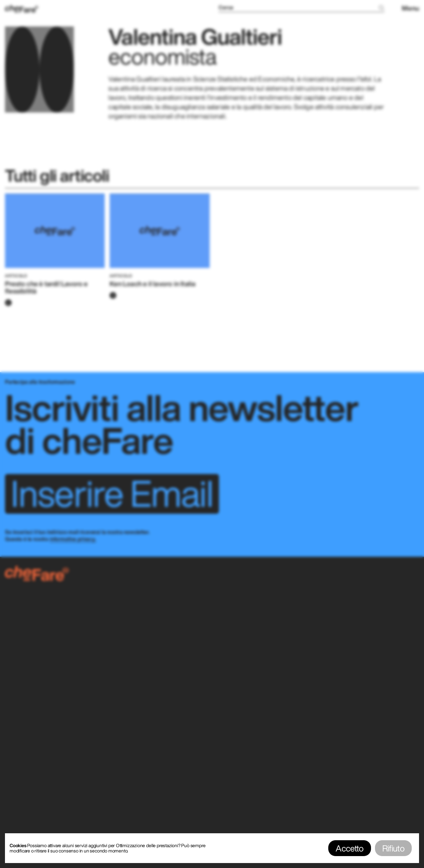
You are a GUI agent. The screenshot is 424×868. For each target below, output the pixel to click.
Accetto (349, 848)
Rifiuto (393, 848)
